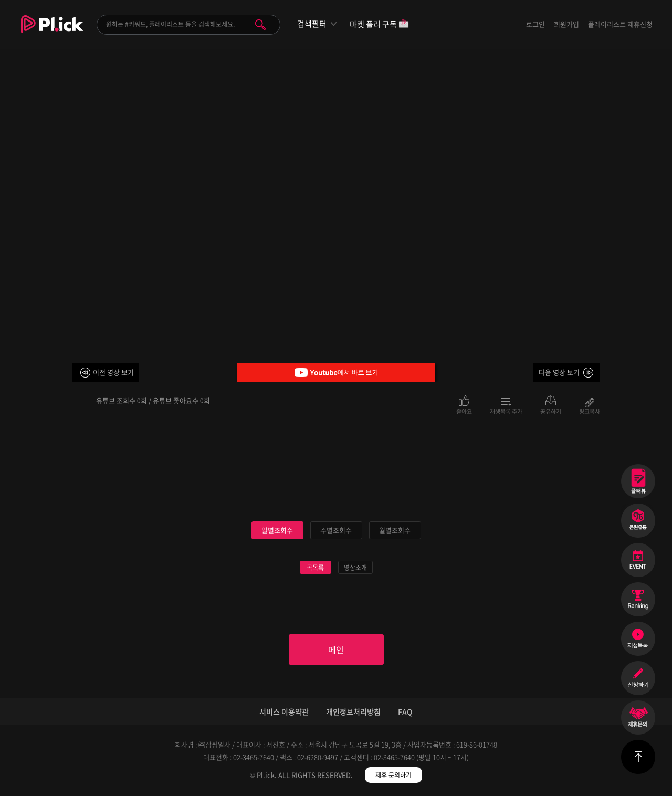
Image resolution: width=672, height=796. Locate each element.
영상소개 (355, 568)
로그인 (535, 24)
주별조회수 (336, 530)
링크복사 (590, 411)
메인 (336, 650)
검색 (260, 25)
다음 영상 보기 (559, 372)
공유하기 (551, 411)
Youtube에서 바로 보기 (336, 373)
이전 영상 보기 (113, 372)
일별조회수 (277, 530)
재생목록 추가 (506, 411)
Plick (52, 32)
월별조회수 (395, 530)
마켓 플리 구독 (379, 25)
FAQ (405, 711)
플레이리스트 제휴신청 (620, 24)
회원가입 (566, 24)
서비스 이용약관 (284, 711)
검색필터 (312, 24)
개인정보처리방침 (353, 711)
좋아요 (464, 411)
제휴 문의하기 (393, 775)
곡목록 (315, 568)
